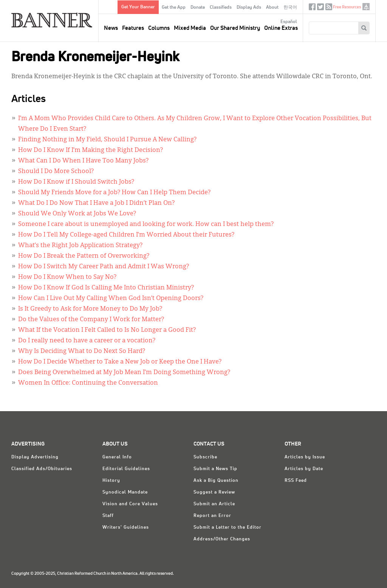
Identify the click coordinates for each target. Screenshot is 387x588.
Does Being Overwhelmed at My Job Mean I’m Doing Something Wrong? (124, 373)
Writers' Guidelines (126, 528)
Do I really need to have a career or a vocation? (87, 341)
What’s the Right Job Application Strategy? (80, 246)
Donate (198, 8)
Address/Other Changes (222, 539)
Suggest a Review (214, 492)
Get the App (174, 8)
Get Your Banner (138, 7)
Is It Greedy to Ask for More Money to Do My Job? (90, 309)
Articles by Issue (305, 457)
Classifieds (221, 8)
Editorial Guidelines (126, 469)
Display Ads (249, 8)
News (111, 28)
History (111, 481)
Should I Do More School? (56, 172)
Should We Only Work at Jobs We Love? (77, 214)
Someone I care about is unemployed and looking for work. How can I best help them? (146, 224)
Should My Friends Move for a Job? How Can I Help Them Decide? (114, 193)
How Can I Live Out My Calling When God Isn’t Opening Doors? (111, 299)
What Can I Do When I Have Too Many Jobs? (83, 161)
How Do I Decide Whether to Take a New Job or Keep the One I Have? (120, 362)
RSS (329, 9)
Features (133, 28)
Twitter (320, 9)
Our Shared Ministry (235, 28)
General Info (117, 457)
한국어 (290, 8)
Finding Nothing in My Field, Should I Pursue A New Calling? (107, 140)
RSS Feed (296, 481)
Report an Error (212, 516)
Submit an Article (214, 504)
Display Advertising (35, 457)
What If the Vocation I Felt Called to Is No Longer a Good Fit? (107, 330)
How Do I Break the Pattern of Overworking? (84, 256)
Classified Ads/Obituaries (42, 469)
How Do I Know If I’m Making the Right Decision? (91, 150)
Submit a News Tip (215, 469)
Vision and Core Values (130, 504)
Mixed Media (190, 28)
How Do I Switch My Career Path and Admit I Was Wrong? (104, 267)
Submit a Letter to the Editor (228, 528)
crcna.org (366, 7)
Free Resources (347, 7)
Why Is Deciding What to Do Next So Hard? (82, 351)
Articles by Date (304, 469)
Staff (108, 516)
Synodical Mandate (125, 492)
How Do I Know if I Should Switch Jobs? (76, 182)
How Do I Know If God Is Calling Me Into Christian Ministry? (106, 288)
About (272, 8)
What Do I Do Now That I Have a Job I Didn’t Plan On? (96, 203)
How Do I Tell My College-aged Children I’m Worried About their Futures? (126, 235)
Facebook (312, 9)
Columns (159, 28)
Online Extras (281, 28)
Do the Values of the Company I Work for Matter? (91, 320)
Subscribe (205, 457)
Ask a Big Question (216, 481)
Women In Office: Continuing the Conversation (88, 383)
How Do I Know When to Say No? (67, 277)
